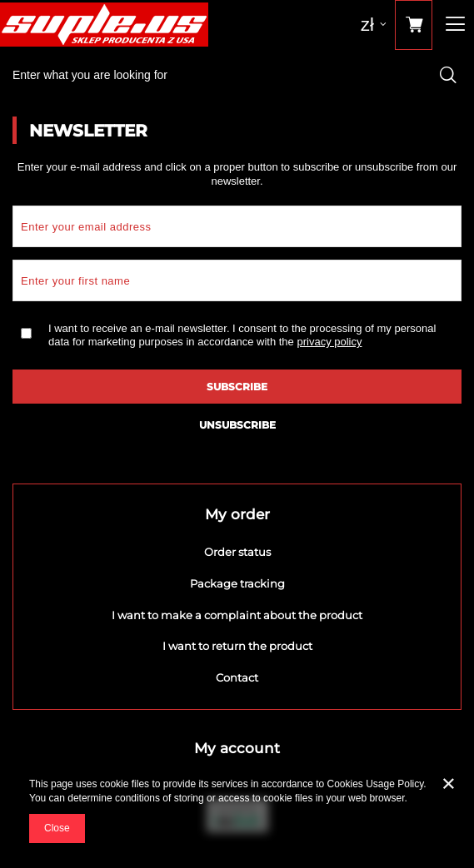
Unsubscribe (237, 425)
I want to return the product (237, 646)
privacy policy (329, 342)
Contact (237, 678)
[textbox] (237, 75)
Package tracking (237, 584)
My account (237, 748)
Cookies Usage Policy (376, 784)
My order (237, 514)
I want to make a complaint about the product (237, 615)
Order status (237, 552)
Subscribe (237, 387)
